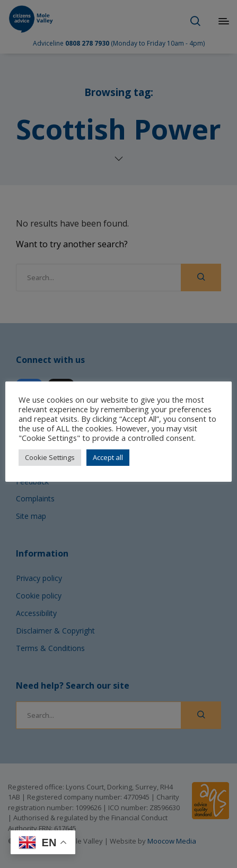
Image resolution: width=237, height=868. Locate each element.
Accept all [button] (108, 457)
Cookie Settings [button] (50, 457)
